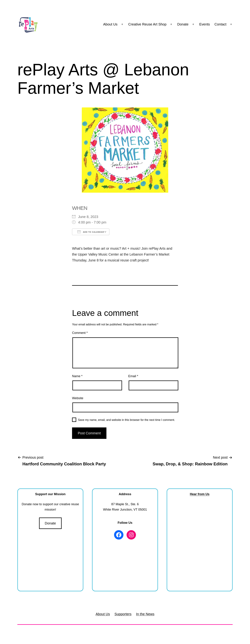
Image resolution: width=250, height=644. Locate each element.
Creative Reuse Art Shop (147, 24)
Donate (183, 24)
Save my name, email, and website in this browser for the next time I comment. (126, 420)
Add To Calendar (91, 232)
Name (77, 376)
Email (133, 376)
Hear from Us (200, 494)
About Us (110, 24)
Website (78, 398)
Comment (80, 333)
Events (205, 24)
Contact (220, 24)
